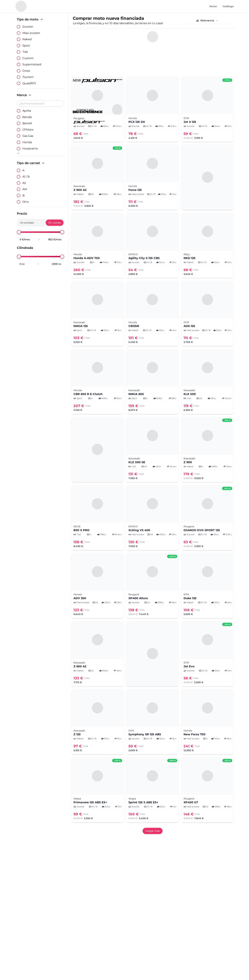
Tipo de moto (30, 19)
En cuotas (55, 223)
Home (213, 6)
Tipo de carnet (31, 163)
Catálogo (228, 6)
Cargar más (153, 814)
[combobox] (207, 20)
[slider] (19, 232)
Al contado (27, 223)
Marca (24, 95)
